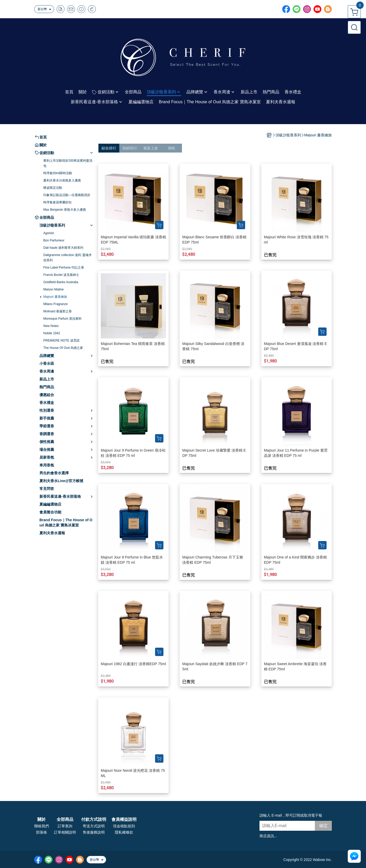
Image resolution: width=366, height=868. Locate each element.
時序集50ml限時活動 (58, 173)
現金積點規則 (124, 826)
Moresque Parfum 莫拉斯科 (63, 319)
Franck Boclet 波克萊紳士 (61, 275)
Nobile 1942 (52, 333)
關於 (42, 820)
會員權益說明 (124, 820)
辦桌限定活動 (53, 188)
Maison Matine (54, 289)
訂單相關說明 (65, 832)
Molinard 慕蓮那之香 (58, 311)
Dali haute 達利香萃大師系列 (63, 248)
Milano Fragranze (55, 304)
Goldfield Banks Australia (61, 282)
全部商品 (65, 820)
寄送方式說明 (94, 826)
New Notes (51, 326)
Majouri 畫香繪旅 (55, 297)
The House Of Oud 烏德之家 (63, 348)
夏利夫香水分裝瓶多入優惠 (62, 180)
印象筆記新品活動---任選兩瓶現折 (67, 195)
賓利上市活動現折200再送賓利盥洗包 (68, 163)
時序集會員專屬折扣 (57, 202)
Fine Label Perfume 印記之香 (64, 268)
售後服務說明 (94, 832)
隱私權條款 (124, 832)
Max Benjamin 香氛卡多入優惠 (65, 210)
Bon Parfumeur (54, 240)
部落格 (42, 832)
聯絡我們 (42, 826)
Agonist (49, 233)
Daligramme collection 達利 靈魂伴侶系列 (67, 258)
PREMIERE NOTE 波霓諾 (61, 341)
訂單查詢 (65, 826)
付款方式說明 (94, 820)
